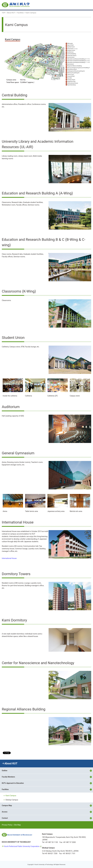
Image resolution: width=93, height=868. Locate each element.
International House (9, 558)
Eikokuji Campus (12, 800)
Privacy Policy (7, 825)
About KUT (11, 763)
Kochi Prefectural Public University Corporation (22, 846)
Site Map (17, 825)
